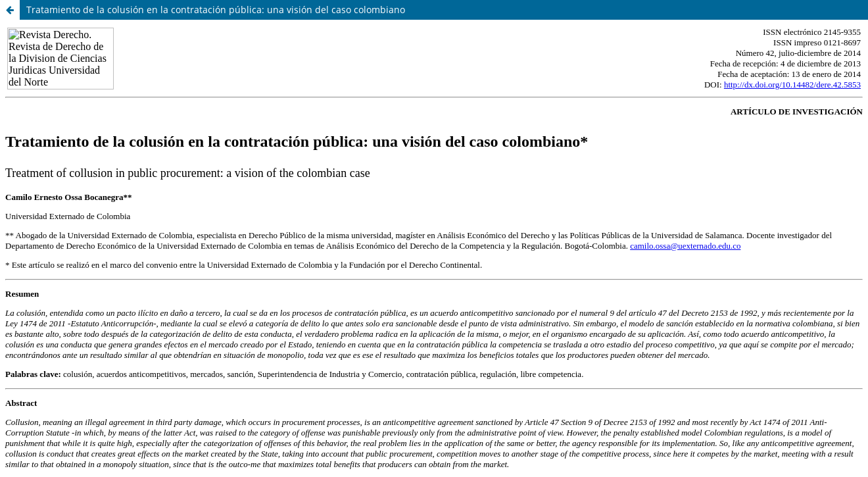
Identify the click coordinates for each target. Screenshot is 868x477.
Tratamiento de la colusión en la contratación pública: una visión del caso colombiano (216, 10)
